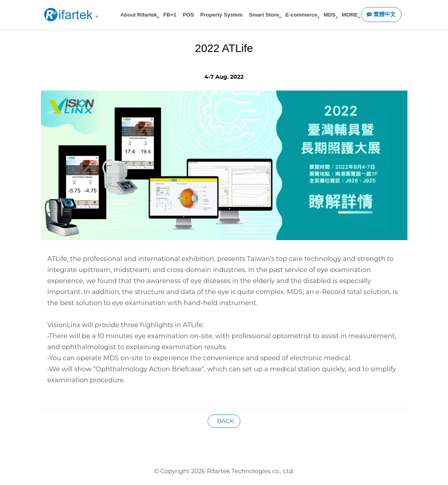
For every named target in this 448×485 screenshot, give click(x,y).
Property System (221, 15)
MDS (329, 15)
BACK (224, 421)
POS (189, 15)
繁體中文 (381, 14)
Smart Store (264, 15)
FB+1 (170, 15)
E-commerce (301, 15)
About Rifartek (138, 15)
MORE (350, 15)
